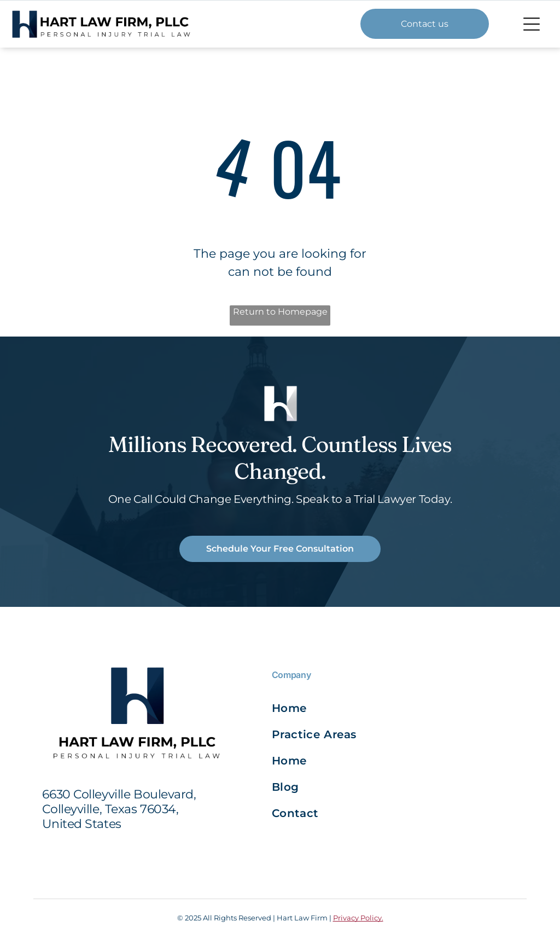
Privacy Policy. (358, 918)
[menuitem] (333, 708)
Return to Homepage (280, 312)
